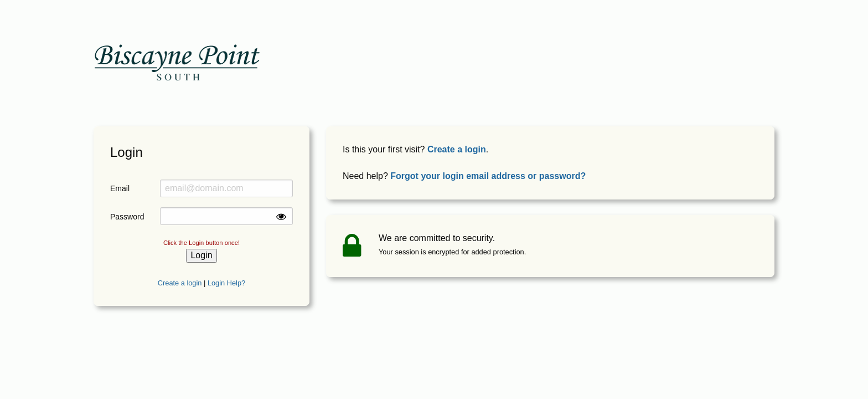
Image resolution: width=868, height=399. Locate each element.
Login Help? (226, 283)
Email (120, 188)
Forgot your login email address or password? (488, 176)
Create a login (180, 283)
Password (127, 217)
